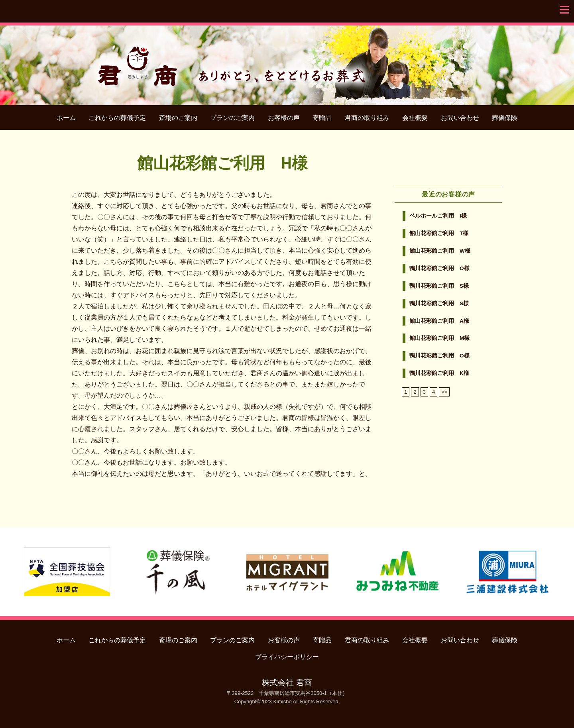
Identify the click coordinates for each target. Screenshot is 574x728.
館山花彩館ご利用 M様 (439, 338)
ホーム (66, 118)
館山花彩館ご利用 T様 (439, 233)
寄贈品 (322, 118)
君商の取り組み (367, 118)
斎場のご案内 (178, 118)
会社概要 (415, 118)
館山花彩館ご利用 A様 (439, 321)
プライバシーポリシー (287, 657)
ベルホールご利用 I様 (438, 216)
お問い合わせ (460, 118)
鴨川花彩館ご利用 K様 (439, 373)
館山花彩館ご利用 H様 (222, 163)
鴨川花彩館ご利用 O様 (439, 268)
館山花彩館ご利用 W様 (440, 251)
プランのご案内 (232, 118)
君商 (287, 61)
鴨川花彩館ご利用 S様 (439, 286)
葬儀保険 (505, 118)
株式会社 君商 (287, 683)
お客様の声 (284, 118)
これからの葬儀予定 (117, 118)
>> (444, 392)
